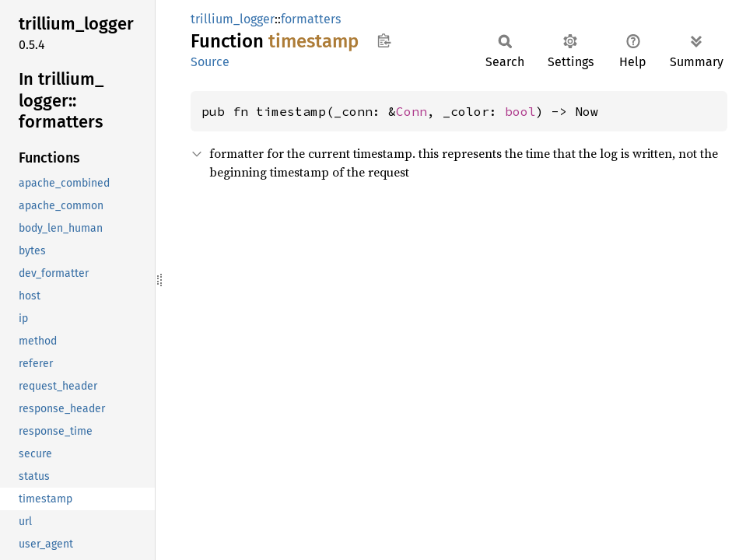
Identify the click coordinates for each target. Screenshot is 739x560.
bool (520, 111)
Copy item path (384, 40)
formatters (311, 19)
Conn (412, 111)
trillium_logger (233, 19)
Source (210, 62)
